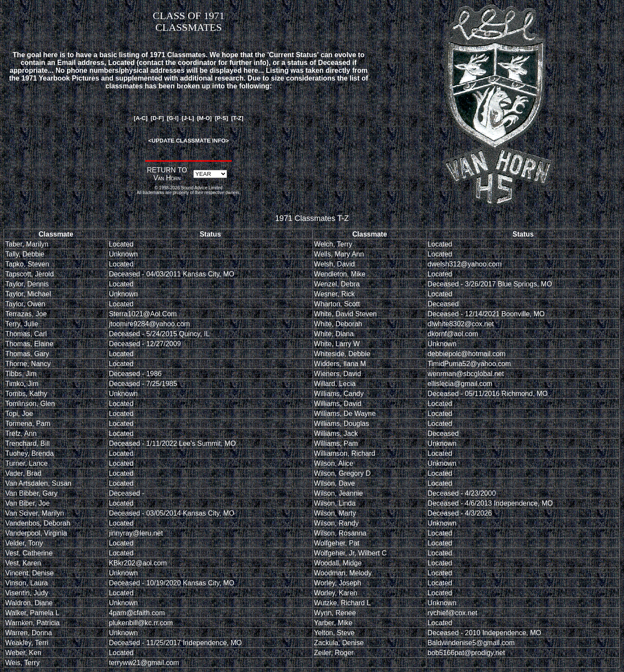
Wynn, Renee (335, 613)
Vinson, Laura (26, 583)
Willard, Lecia (335, 384)
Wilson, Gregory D (343, 473)
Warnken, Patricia (32, 623)
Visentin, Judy (27, 593)
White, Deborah (338, 324)
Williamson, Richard (345, 453)
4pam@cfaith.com (137, 613)
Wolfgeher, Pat (337, 543)
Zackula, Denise (339, 643)
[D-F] (157, 118)
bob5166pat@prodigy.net (466, 653)
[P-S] (221, 118)
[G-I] (173, 118)
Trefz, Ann (21, 433)
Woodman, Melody (343, 573)
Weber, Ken (23, 653)
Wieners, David (338, 374)
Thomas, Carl (26, 334)
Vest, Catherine (29, 553)
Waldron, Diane (29, 603)
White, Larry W (337, 344)
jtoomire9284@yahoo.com (149, 324)
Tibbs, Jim (21, 374)
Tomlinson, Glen (30, 404)
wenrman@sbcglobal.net (466, 374)
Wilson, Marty (335, 513)
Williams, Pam (336, 443)
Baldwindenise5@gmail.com (471, 643)
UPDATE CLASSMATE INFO (189, 141)
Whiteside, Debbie (342, 354)
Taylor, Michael (28, 294)
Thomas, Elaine (29, 344)
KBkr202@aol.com (138, 563)
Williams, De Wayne (345, 414)
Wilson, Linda (335, 503)
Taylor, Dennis (27, 284)
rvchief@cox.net (453, 613)
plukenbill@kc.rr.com (141, 623)
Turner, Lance (26, 463)
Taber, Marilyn (27, 244)
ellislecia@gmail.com (460, 384)
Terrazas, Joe (26, 314)
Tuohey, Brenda (29, 453)
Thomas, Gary (27, 354)
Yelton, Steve (335, 633)
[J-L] (188, 118)
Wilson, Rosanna (340, 533)
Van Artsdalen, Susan (38, 483)
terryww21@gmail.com (144, 663)
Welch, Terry (333, 244)
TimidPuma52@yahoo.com (470, 364)
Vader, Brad (23, 473)
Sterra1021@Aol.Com (143, 314)
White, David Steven (346, 314)
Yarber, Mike (333, 623)
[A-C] (141, 118)
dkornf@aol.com (453, 334)
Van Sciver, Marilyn (35, 513)
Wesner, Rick (335, 294)
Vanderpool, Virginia (36, 533)
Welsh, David (335, 264)
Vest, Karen (23, 563)
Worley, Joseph (338, 583)
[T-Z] (237, 118)
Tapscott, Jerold (29, 274)
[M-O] (205, 118)
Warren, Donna (29, 633)
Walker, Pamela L (32, 613)
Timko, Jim (22, 384)
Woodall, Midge (338, 563)
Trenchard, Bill (28, 443)
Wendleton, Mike (340, 274)
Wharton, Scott (337, 304)
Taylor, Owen (25, 304)
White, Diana (334, 334)
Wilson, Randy (336, 523)
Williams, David (338, 404)
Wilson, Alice (334, 463)
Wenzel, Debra (337, 284)
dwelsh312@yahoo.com (465, 264)
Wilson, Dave (335, 483)
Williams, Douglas (342, 424)
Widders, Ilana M (340, 364)
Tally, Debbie (25, 254)
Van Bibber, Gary (31, 493)
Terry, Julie (22, 324)
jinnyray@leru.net (136, 533)
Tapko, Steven (27, 264)
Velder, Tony (24, 543)
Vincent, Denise (29, 573)
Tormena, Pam (28, 424)
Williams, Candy (339, 394)
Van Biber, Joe (28, 503)
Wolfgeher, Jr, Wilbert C (351, 553)
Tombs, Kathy (26, 394)
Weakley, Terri (27, 643)
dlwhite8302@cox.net (461, 324)
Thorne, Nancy (28, 364)
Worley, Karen (336, 593)
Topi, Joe (19, 414)
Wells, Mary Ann (339, 254)
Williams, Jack (336, 433)
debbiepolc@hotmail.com (467, 354)
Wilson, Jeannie (339, 493)
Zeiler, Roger (334, 653)
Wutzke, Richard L (342, 603)
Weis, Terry (22, 663)
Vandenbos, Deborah (38, 523)
